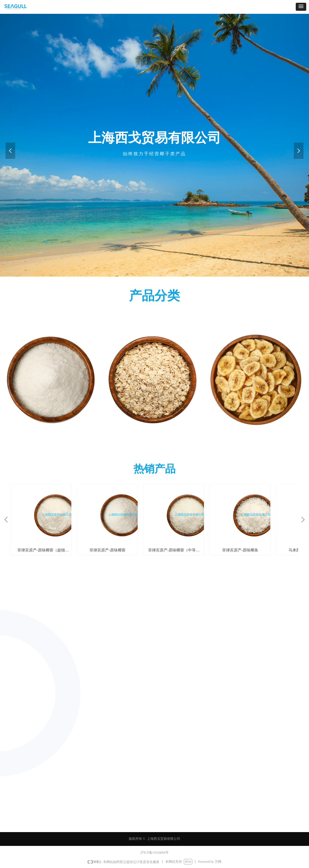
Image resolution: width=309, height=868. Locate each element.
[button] (301, 7)
